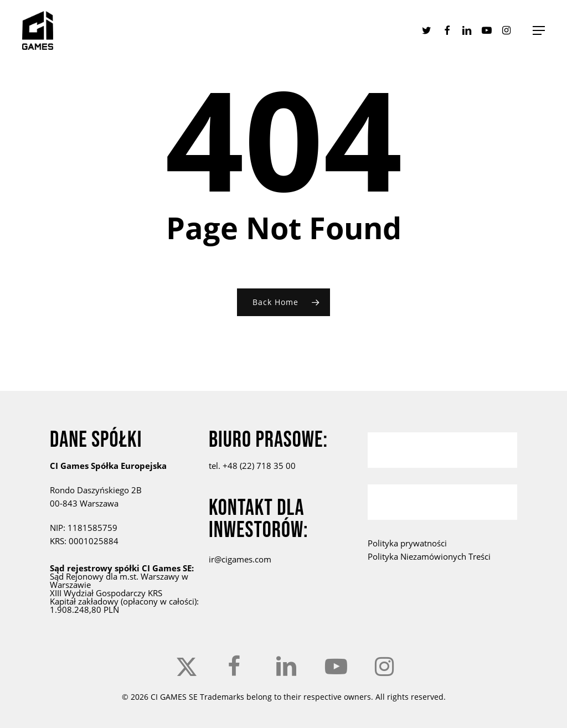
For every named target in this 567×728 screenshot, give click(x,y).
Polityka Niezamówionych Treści (429, 556)
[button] (539, 30)
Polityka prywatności (407, 543)
